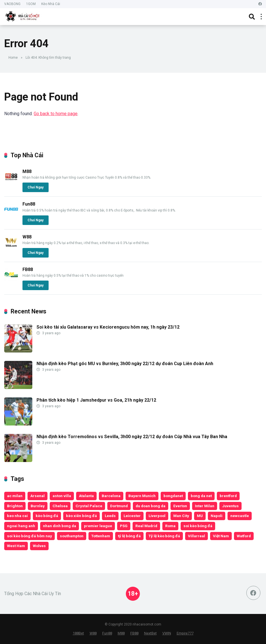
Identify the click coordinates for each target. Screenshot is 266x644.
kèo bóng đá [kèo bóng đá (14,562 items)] (47, 516)
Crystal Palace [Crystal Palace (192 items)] (89, 506)
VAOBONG (12, 4)
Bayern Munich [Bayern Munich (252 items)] (142, 496)
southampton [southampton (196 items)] (72, 536)
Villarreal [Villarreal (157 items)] (196, 536)
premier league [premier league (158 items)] (98, 526)
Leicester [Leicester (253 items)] (132, 516)
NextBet (150, 633)
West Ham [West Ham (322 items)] (16, 546)
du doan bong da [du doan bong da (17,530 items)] (151, 506)
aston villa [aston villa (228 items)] (62, 496)
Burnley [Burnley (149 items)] (38, 506)
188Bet (78, 633)
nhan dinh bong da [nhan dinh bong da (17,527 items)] (60, 526)
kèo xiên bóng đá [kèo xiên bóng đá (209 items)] (81, 516)
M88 (27, 171)
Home (13, 58)
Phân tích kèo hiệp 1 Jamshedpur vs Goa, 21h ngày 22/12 (96, 400)
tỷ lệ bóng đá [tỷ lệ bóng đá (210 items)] (129, 536)
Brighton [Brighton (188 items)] (15, 506)
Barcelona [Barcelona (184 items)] (111, 496)
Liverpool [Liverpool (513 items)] (157, 516)
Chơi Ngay (36, 187)
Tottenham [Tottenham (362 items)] (101, 536)
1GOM (31, 4)
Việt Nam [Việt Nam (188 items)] (221, 536)
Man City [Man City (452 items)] (181, 516)
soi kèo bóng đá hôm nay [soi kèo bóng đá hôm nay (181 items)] (29, 536)
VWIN (167, 633)
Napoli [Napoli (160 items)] (217, 516)
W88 (27, 237)
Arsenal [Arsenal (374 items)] (37, 496)
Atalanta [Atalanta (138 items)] (86, 496)
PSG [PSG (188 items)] (124, 526)
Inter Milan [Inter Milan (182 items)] (205, 506)
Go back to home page (56, 114)
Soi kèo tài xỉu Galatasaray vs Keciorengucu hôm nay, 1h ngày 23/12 (108, 327)
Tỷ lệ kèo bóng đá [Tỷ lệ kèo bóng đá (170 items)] (164, 536)
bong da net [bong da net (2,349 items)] (201, 496)
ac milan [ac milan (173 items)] (15, 496)
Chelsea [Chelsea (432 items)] (60, 506)
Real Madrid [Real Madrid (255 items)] (146, 526)
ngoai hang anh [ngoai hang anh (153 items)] (21, 526)
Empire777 (185, 633)
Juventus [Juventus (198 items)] (230, 506)
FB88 (28, 269)
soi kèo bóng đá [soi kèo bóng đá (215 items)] (198, 526)
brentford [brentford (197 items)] (228, 496)
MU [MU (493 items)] (200, 516)
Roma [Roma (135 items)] (170, 526)
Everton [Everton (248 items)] (180, 506)
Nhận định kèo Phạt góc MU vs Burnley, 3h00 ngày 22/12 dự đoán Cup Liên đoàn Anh (125, 364)
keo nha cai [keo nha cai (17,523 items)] (17, 516)
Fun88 (29, 204)
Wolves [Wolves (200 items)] (39, 546)
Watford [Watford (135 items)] (244, 536)
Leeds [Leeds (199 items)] (110, 516)
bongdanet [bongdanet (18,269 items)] (173, 496)
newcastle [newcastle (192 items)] (240, 516)
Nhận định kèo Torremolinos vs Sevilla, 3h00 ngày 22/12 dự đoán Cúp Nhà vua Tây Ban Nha (132, 437)
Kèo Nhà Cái (51, 4)
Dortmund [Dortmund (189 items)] (119, 506)
